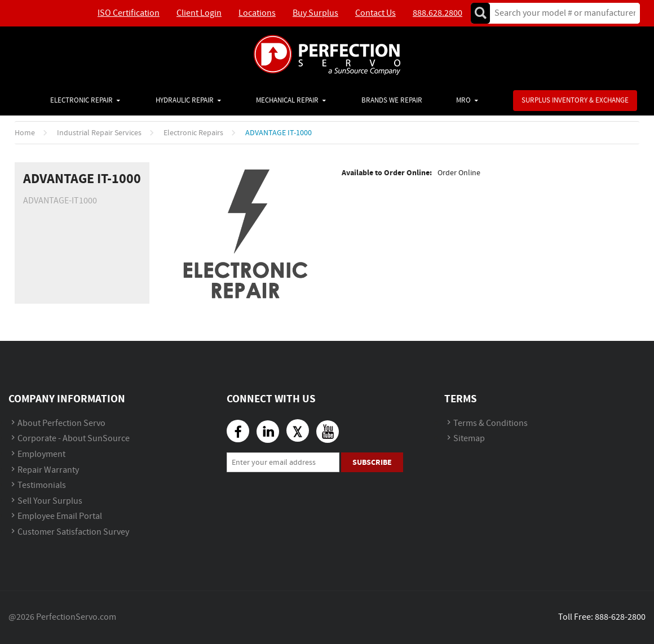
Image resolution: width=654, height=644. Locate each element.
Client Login (199, 13)
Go (480, 13)
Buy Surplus (315, 13)
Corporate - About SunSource (74, 439)
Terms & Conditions (490, 423)
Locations (257, 13)
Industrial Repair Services (99, 133)
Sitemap (469, 439)
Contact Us (375, 13)
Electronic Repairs (193, 133)
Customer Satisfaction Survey (73, 532)
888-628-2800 (620, 617)
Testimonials (42, 485)
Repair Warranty (48, 470)
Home (25, 133)
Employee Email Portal (60, 516)
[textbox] (561, 13)
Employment (41, 454)
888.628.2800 (438, 13)
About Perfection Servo (61, 423)
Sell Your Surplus (50, 501)
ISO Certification (129, 13)
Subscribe (372, 462)
